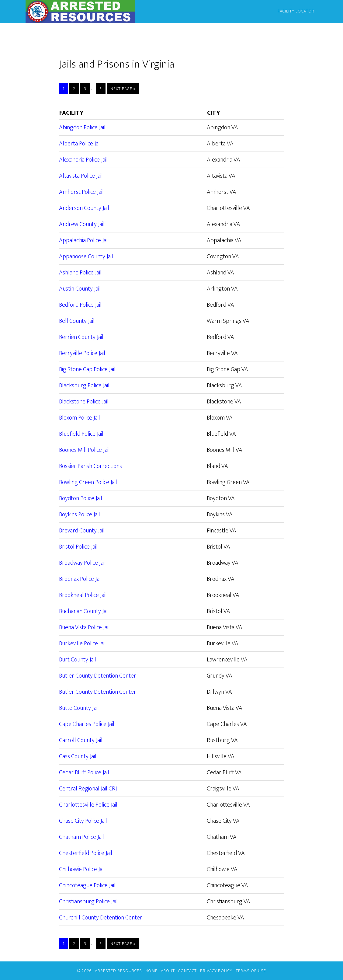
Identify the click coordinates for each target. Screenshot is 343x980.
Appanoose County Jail (86, 256)
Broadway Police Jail (82, 563)
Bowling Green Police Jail (88, 482)
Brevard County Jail (82, 531)
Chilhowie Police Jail (82, 869)
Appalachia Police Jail (84, 240)
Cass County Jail (78, 756)
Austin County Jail (80, 289)
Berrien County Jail (81, 337)
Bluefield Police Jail (81, 434)
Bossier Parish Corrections (90, 466)
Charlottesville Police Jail (88, 805)
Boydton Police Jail (81, 498)
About (168, 971)
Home (151, 971)
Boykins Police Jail (80, 514)
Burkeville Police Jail (82, 643)
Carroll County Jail (81, 740)
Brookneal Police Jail (83, 595)
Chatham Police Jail (81, 837)
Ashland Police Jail (80, 273)
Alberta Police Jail (80, 144)
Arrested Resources (80, 12)
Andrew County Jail (82, 224)
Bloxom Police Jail (80, 418)
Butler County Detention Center (98, 676)
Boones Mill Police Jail (84, 450)
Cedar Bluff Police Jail (84, 772)
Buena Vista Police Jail (84, 627)
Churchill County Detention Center (101, 918)
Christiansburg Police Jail (88, 902)
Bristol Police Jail (78, 547)
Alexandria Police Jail (83, 160)
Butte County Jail (79, 708)
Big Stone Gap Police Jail (87, 369)
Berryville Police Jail (82, 353)
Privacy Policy (216, 971)
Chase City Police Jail (83, 821)
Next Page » (123, 89)
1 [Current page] (65, 89)
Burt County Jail (78, 660)
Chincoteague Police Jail (87, 885)
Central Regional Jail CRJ (88, 789)
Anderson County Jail (84, 208)
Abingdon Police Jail (82, 127)
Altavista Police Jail (81, 176)
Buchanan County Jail (84, 611)
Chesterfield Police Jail (86, 853)
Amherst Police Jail (81, 192)
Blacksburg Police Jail (84, 385)
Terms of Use (251, 971)
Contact (187, 971)
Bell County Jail (77, 321)
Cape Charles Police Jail (87, 724)
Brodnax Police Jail (80, 579)
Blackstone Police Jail (84, 402)
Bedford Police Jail (80, 305)
